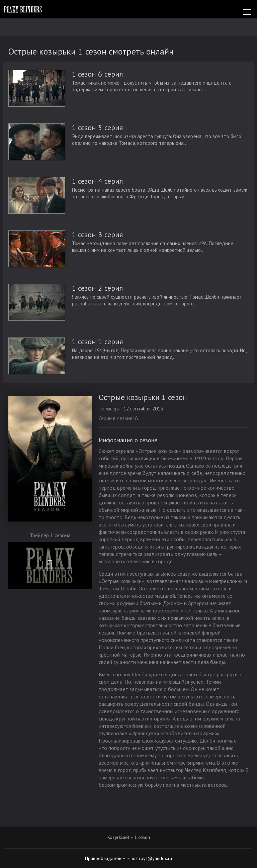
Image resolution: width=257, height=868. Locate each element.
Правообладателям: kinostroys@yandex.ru (128, 858)
